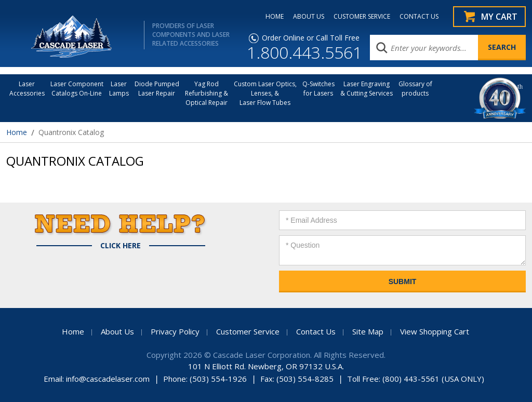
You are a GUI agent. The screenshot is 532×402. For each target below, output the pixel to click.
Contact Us (316, 331)
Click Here (121, 246)
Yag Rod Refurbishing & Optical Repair (207, 93)
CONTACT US (419, 17)
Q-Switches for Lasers (318, 89)
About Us (117, 331)
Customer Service (248, 331)
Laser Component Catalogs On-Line (77, 89)
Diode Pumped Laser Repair (157, 89)
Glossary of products (415, 89)
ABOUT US (309, 17)
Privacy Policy (175, 331)
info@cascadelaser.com (108, 379)
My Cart (499, 17)
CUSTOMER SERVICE (362, 17)
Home (17, 132)
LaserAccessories (27, 89)
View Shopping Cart (435, 331)
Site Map (368, 331)
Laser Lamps (119, 89)
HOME (275, 17)
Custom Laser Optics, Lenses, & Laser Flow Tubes (265, 93)
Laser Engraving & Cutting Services (367, 89)
